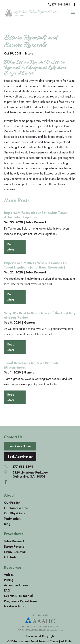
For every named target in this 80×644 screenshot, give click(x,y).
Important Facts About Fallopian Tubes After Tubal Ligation (36, 215)
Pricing (9, 580)
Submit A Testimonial (18, 596)
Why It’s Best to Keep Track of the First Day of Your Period (40, 315)
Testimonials (12, 518)
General (30, 322)
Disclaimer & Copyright (40, 636)
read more (11, 247)
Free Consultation (20, 446)
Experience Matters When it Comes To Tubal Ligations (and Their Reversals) (35, 265)
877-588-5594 (61, 4)
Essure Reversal (15, 546)
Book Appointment (20, 456)
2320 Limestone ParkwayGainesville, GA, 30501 (30, 474)
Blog (7, 524)
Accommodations (16, 585)
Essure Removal (15, 552)
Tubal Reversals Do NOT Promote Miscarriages (32, 365)
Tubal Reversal (36, 222)
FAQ (7, 590)
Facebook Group (16, 606)
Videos (9, 575)
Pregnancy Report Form (20, 601)
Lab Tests (10, 557)
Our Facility (12, 503)
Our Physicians (14, 513)
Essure (29, 53)
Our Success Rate (16, 508)
